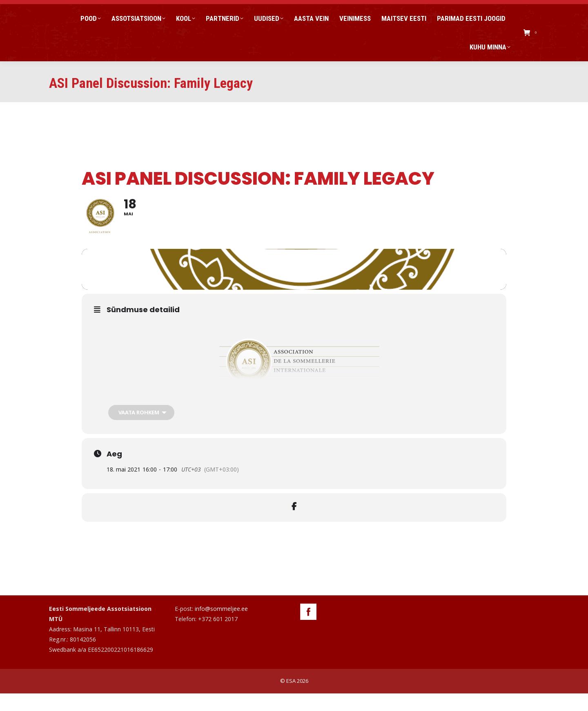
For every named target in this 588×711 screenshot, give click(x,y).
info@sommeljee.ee (221, 626)
